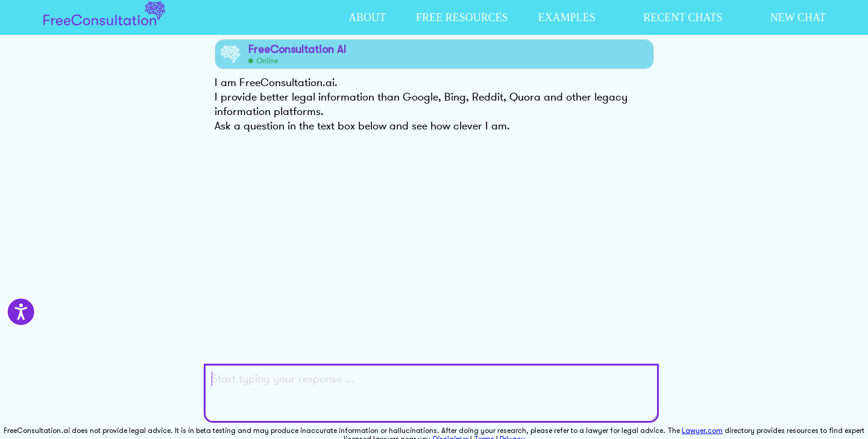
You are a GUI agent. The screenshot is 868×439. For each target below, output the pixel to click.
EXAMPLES (567, 17)
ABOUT (367, 17)
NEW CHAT (798, 17)
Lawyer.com (702, 431)
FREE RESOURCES (462, 17)
